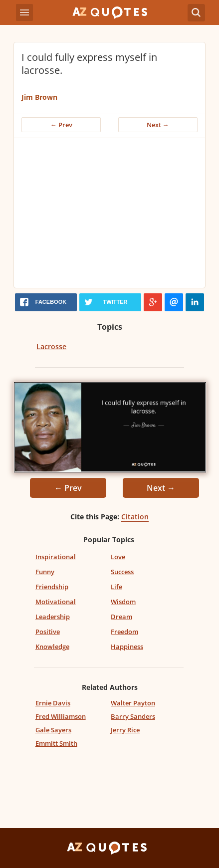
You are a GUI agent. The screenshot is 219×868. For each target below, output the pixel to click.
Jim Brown (39, 97)
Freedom (124, 632)
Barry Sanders (133, 716)
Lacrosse (51, 346)
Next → (158, 125)
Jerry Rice (125, 730)
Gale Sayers (53, 730)
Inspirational (56, 557)
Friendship (52, 587)
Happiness (127, 647)
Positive (48, 632)
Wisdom (123, 602)
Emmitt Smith (56, 743)
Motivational (56, 602)
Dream (121, 617)
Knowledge (52, 647)
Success (122, 572)
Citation (135, 517)
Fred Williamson (61, 716)
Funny (45, 572)
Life (116, 587)
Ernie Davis (53, 703)
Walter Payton (133, 703)
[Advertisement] (109, 213)
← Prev (61, 125)
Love (118, 557)
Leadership (53, 617)
